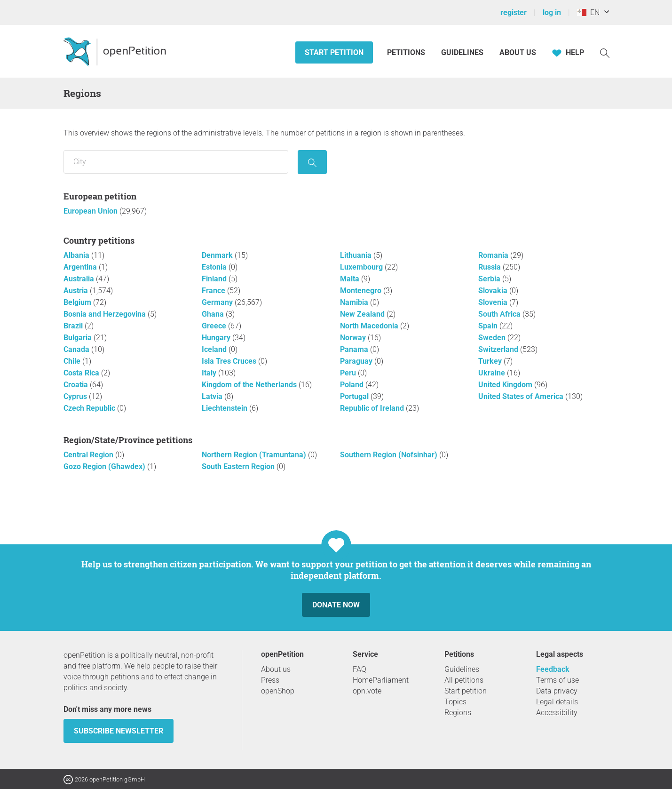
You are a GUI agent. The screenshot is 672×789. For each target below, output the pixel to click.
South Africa (500, 314)
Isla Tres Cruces (230, 361)
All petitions (464, 680)
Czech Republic (90, 408)
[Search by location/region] (176, 162)
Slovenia (494, 302)
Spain (489, 326)
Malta (351, 279)
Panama (355, 349)
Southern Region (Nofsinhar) (390, 455)
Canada (77, 349)
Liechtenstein (225, 408)
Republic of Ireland (373, 408)
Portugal (355, 396)
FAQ (360, 669)
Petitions (407, 52)
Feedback (553, 669)
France (214, 291)
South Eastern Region (239, 466)
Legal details (557, 702)
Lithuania (357, 255)
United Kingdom (506, 385)
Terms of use (557, 680)
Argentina (81, 267)
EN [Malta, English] (588, 12)
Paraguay (357, 361)
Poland (353, 385)
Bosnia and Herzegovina (106, 314)
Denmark (218, 255)
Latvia (213, 396)
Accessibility (557, 713)
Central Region (89, 455)
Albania (77, 255)
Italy (210, 373)
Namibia (355, 302)
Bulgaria (79, 338)
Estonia (215, 267)
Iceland (215, 349)
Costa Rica (82, 373)
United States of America (522, 396)
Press (270, 680)
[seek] (312, 162)
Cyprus (76, 396)
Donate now (336, 605)
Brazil (74, 326)
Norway (354, 338)
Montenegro (362, 291)
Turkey (491, 361)
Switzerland (499, 349)
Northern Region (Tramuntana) (255, 455)
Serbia (490, 279)
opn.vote (367, 691)
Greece (215, 326)
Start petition (334, 52)
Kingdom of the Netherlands (250, 385)
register (514, 12)
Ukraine (493, 373)
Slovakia (494, 291)
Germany (218, 302)
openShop (278, 691)
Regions (458, 713)
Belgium (78, 302)
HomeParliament (381, 680)
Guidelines (462, 52)
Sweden (493, 338)
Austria (77, 291)
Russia (490, 267)
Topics (455, 702)
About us (518, 52)
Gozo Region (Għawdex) (105, 466)
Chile (73, 361)
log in (552, 12)
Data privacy (557, 691)
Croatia (77, 385)
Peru (349, 373)
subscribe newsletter (119, 731)
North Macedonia (370, 326)
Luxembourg (362, 267)
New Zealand (363, 314)
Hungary (217, 338)
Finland (215, 279)
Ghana (214, 314)
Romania (494, 255)
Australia (80, 279)
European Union (91, 211)
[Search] (605, 52)
